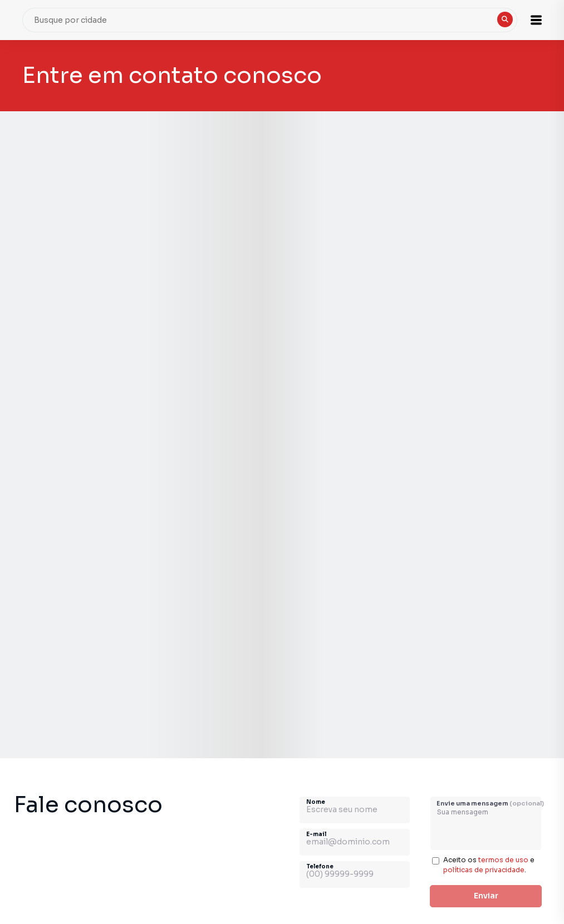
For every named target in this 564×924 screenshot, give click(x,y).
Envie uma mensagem (490, 803)
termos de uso (503, 860)
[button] (536, 20)
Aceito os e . (489, 865)
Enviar (486, 896)
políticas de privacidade (484, 870)
